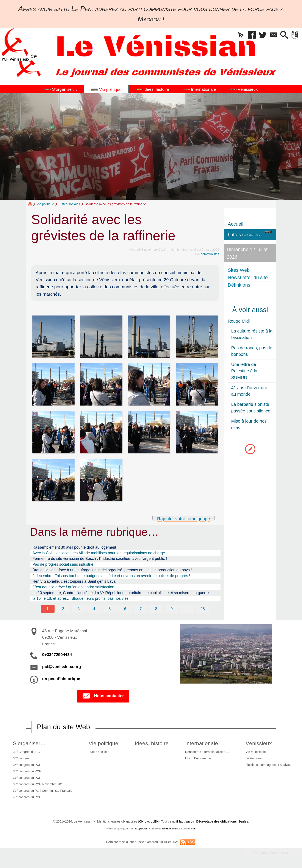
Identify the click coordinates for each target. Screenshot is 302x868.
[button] (241, 35)
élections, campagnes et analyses (269, 765)
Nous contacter (103, 696)
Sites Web (239, 270)
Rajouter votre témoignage (184, 519)
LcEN (155, 821)
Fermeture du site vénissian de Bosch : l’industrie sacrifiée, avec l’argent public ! (100, 559)
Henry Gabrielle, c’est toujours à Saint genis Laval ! (75, 581)
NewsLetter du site (248, 277)
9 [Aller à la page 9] (172, 609)
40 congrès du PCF (27, 797)
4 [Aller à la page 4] (94, 609)
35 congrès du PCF (27, 765)
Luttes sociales (69, 204)
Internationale (202, 743)
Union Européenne (198, 758)
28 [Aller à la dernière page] (203, 609)
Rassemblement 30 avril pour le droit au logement (74, 547)
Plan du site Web (63, 727)
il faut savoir (185, 821)
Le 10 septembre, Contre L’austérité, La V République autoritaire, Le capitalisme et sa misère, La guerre (120, 592)
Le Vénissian (254, 758)
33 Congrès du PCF (27, 751)
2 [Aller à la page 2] (63, 609)
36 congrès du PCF (27, 771)
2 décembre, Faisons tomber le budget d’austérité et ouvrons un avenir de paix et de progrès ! (111, 576)
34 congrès (21, 758)
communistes (210, 254)
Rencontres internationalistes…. (207, 752)
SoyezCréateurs (170, 829)
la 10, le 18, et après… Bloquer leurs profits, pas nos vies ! (81, 598)
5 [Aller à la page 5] (110, 609)
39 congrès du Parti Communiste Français (43, 790)
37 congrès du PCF (27, 777)
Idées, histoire (152, 743)
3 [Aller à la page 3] (79, 609)
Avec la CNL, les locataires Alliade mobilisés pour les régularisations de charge (99, 553)
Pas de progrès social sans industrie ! (64, 564)
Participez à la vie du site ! (273, 853)
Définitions (239, 285)
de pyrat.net (141, 829)
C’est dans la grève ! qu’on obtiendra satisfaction (73, 587)
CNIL (143, 821)
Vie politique (45, 204)
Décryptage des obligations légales (222, 821)
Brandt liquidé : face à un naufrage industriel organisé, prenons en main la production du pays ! (112, 570)
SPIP (194, 829)
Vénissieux (259, 743)
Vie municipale (256, 752)
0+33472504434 (57, 655)
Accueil (236, 224)
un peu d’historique (61, 679)
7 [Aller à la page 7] (141, 609)
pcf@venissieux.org (62, 667)
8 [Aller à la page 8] (156, 609)
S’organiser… (29, 743)
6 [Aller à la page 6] (125, 609)
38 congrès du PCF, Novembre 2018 (39, 784)
